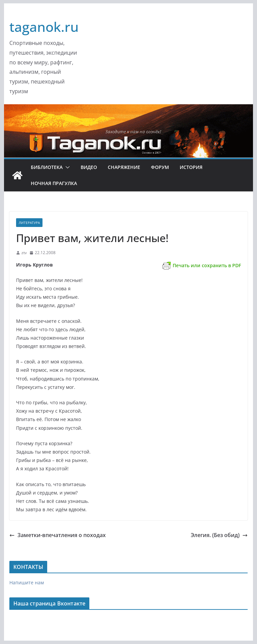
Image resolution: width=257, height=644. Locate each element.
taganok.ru (44, 27)
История (191, 167)
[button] (66, 167)
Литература (29, 223)
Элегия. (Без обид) (219, 535)
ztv (24, 253)
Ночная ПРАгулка (54, 183)
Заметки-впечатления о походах (58, 535)
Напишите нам (27, 582)
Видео (89, 167)
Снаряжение (124, 167)
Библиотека (47, 167)
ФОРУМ (160, 167)
